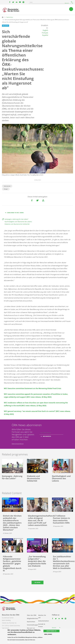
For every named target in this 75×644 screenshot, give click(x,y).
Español (45, 35)
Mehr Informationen (13, 642)
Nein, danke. (48, 634)
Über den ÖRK (32, 615)
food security (7, 186)
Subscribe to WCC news (15, 213)
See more (37, 582)
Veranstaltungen (33, 625)
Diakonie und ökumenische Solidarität (17, 224)
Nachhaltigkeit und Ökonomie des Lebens (18, 222)
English (45, 30)
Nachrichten (10, 17)
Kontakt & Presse (42, 625)
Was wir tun (31, 628)
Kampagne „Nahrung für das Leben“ (17, 219)
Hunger (6, 189)
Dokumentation (44, 621)
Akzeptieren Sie (51, 631)
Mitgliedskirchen (33, 618)
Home (3, 17)
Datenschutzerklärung (18, 444)
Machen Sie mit (42, 616)
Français (45, 33)
